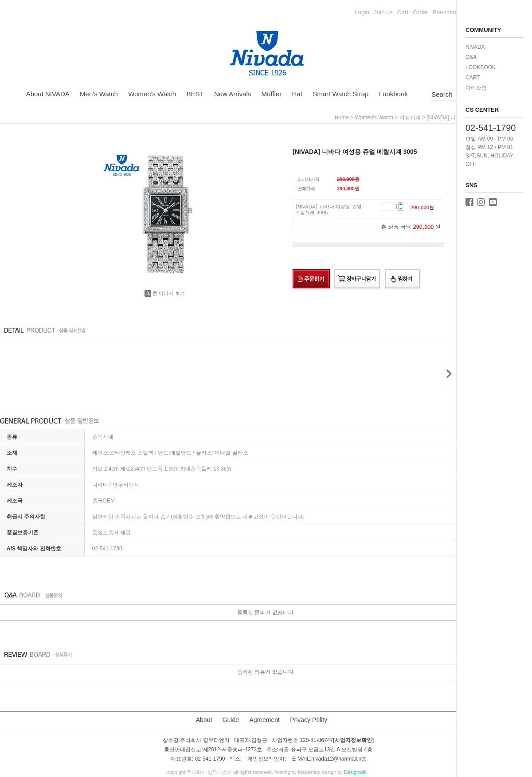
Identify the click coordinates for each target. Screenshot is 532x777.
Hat (297, 94)
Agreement (264, 720)
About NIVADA (48, 94)
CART (473, 78)
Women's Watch (152, 94)
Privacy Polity (309, 720)
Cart (403, 12)
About (204, 720)
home (342, 118)
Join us (383, 12)
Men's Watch (99, 94)
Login (362, 12)
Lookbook (393, 94)
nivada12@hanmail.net (338, 759)
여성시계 (410, 118)
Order (421, 12)
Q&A (471, 57)
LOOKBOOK (481, 67)
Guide (231, 720)
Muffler (272, 94)
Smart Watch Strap (340, 94)
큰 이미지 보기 (164, 293)
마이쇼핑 (476, 88)
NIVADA (475, 47)
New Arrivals (233, 94)
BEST (195, 94)
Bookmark (446, 12)
